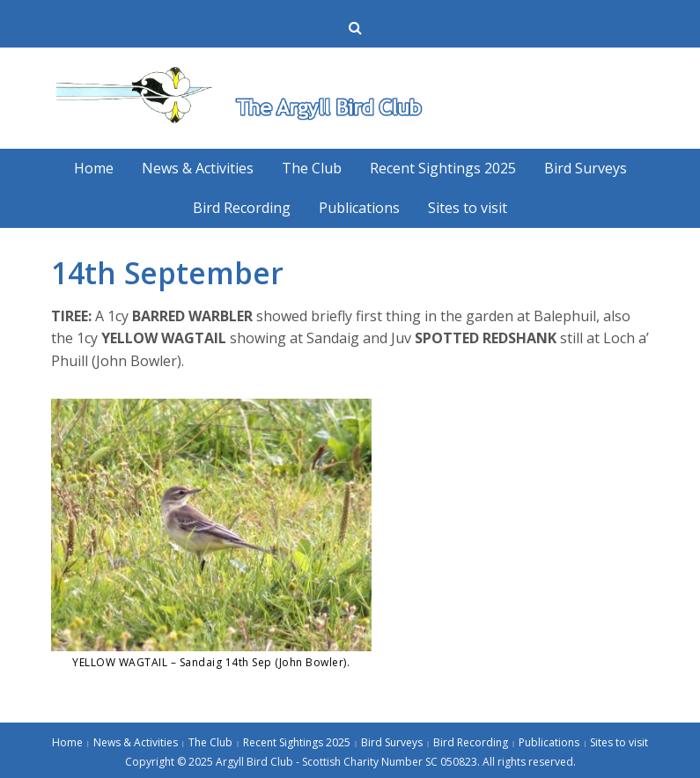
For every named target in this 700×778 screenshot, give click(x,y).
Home (94, 168)
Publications (359, 208)
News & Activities (198, 168)
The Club (312, 168)
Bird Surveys (586, 168)
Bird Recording (242, 208)
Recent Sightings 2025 (443, 168)
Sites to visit (468, 208)
